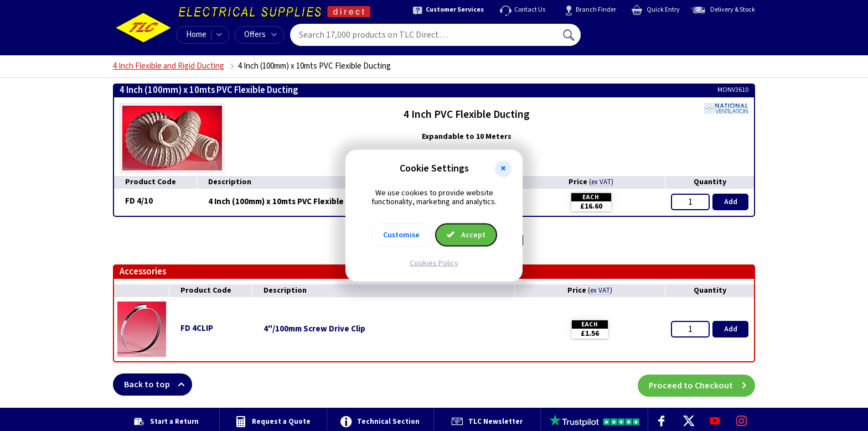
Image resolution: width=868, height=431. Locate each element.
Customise (401, 235)
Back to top (158, 385)
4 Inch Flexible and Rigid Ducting (169, 66)
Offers (260, 35)
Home (196, 35)
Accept (466, 235)
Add (731, 202)
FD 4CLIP (197, 328)
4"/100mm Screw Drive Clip (314, 329)
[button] (503, 169)
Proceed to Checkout (702, 385)
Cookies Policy (434, 263)
